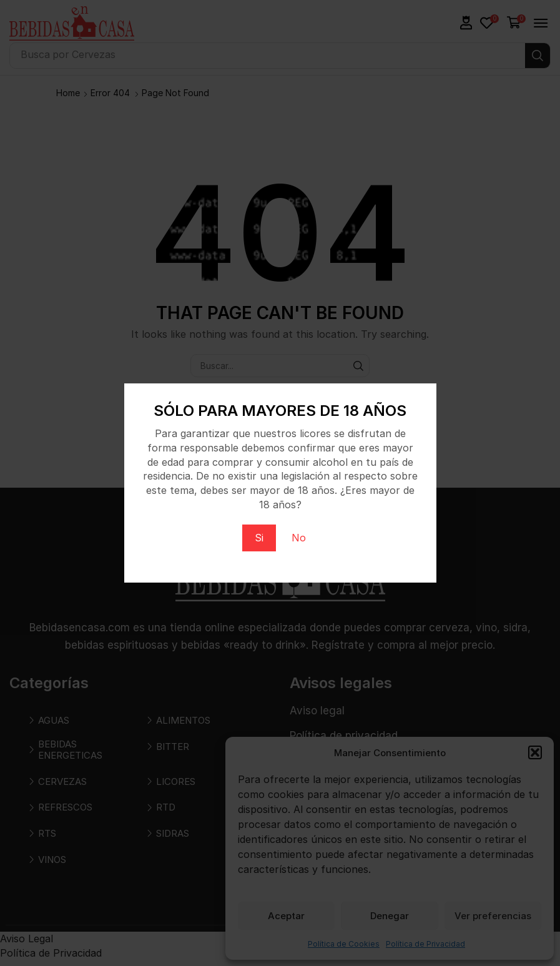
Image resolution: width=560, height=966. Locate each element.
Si (259, 538)
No (299, 538)
